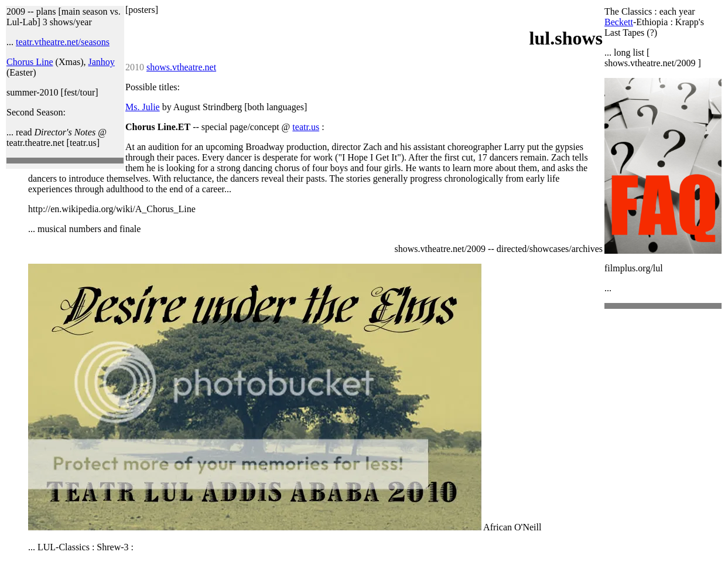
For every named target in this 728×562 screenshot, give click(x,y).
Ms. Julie (143, 107)
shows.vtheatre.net (181, 67)
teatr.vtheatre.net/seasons (63, 42)
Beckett (619, 22)
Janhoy (102, 62)
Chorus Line (30, 62)
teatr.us (306, 127)
